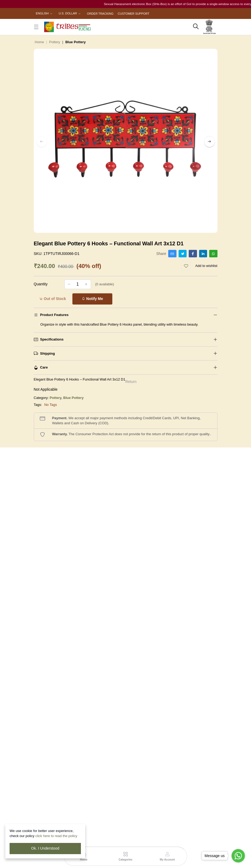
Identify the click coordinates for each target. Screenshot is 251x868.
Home (40, 42)
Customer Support (133, 14)
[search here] (196, 27)
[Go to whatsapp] (238, 856)
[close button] (36, 27)
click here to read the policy (56, 836)
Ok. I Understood (45, 848)
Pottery (55, 42)
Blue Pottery (74, 398)
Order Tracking (100, 14)
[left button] (42, 142)
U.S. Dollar (68, 13)
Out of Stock (53, 299)
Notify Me (92, 299)
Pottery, (57, 398)
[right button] (209, 142)
